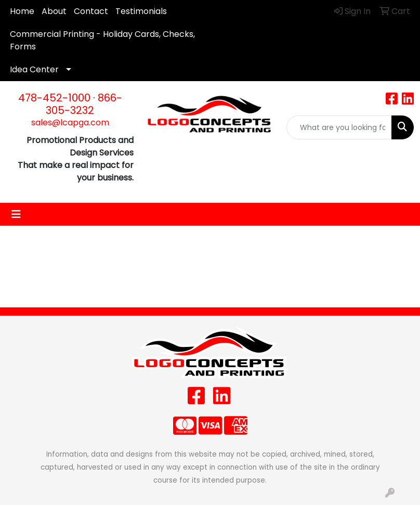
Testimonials (141, 11)
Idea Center (34, 69)
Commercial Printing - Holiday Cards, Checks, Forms (102, 40)
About (54, 11)
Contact (91, 11)
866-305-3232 (84, 104)
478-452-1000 (54, 98)
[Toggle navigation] (16, 214)
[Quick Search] (339, 127)
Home (22, 11)
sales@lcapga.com (70, 122)
